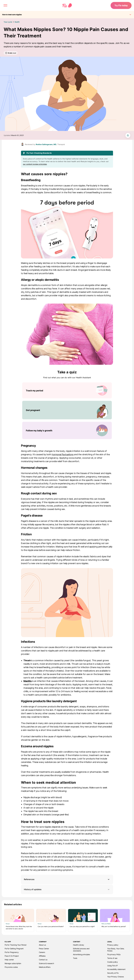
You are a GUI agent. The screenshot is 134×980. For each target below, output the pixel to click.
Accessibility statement (116, 969)
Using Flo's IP (112, 966)
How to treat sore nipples (43, 822)
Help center (9, 960)
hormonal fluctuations (63, 454)
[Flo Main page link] (67, 6)
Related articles (13, 904)
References (29, 879)
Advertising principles (81, 954)
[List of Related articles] (67, 920)
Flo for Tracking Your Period (16, 945)
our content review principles (35, 164)
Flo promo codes (11, 967)
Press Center (44, 949)
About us (42, 945)
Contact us (43, 960)
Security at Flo (113, 973)
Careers (42, 952)
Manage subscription (13, 963)
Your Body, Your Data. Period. (116, 950)
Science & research (46, 963)
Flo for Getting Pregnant (14, 949)
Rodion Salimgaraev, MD (46, 144)
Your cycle (8, 22)
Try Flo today (121, 5)
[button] (67, 879)
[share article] (128, 135)
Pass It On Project (12, 956)
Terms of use (112, 958)
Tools (75, 958)
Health (17, 22)
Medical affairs (45, 967)
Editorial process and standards (81, 950)
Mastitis (27, 681)
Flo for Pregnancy (12, 952)
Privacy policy (113, 945)
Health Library (79, 945)
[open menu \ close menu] (5, 5)
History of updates (67, 889)
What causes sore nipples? (44, 174)
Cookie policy (113, 962)
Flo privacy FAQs (114, 954)
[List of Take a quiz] (67, 411)
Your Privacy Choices (116, 977)
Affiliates (42, 956)
